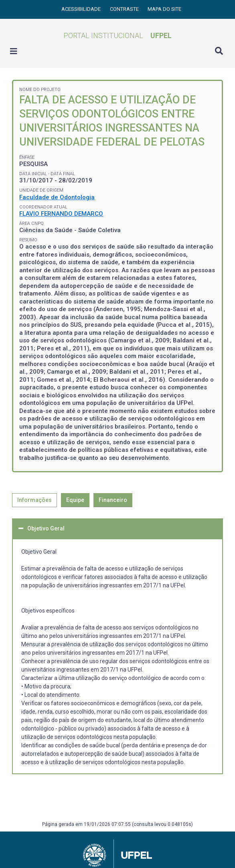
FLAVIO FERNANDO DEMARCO (61, 214)
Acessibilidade (82, 9)
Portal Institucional (118, 35)
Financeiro (113, 500)
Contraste (125, 9)
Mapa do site (164, 9)
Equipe (75, 500)
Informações (34, 500)
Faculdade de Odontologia (57, 197)
